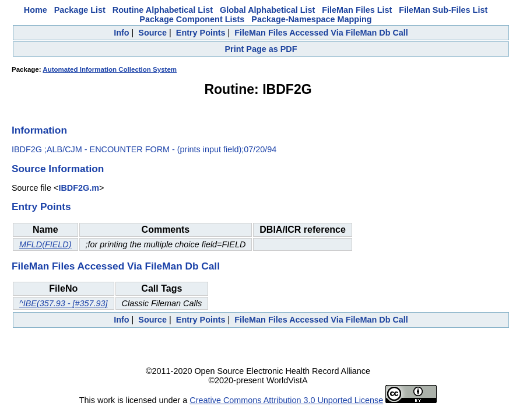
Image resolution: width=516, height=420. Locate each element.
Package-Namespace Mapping (311, 19)
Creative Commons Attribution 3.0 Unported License (286, 400)
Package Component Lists (192, 19)
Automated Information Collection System (110, 69)
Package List (80, 10)
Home (36, 10)
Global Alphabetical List (267, 10)
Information (39, 130)
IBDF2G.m (79, 188)
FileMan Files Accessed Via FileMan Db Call (321, 33)
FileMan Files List (357, 10)
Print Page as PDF (261, 49)
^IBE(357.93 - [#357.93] (64, 303)
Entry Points (201, 33)
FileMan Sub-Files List (443, 10)
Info (121, 33)
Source (152, 33)
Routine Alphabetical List (163, 10)
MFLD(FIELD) (45, 244)
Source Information (58, 169)
